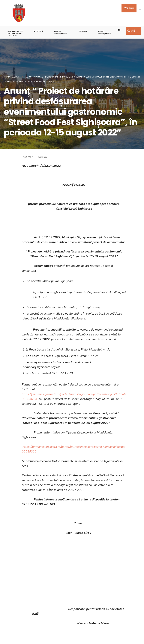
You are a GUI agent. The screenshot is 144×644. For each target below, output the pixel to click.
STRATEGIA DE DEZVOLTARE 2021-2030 (15, 33)
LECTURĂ (38, 31)
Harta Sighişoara (61, 32)
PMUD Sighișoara (105, 32)
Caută (131, 31)
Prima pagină (11, 77)
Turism (83, 31)
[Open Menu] (140, 8)
